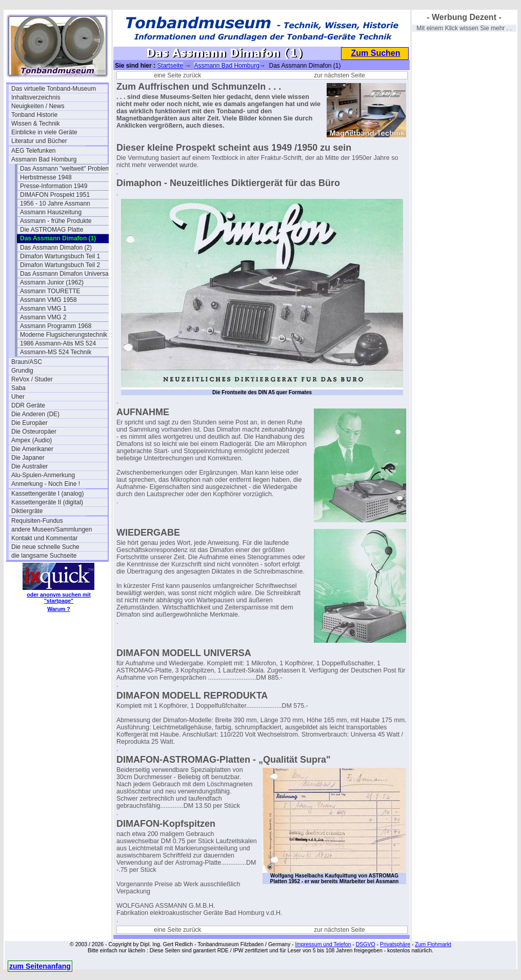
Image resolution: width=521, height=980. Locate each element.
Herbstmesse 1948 (46, 177)
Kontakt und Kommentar (44, 538)
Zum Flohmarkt (433, 944)
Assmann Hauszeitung (51, 212)
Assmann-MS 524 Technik (56, 352)
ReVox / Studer (32, 379)
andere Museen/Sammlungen (52, 529)
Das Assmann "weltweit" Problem (65, 169)
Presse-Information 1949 (54, 186)
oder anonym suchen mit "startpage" (58, 598)
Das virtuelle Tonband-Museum (54, 89)
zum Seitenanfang (40, 966)
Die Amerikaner (32, 449)
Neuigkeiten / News (38, 106)
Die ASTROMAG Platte (52, 230)
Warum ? (59, 609)
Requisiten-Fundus (37, 521)
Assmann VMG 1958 (48, 300)
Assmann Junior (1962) (52, 282)
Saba (18, 388)
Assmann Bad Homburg (44, 159)
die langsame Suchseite (44, 556)
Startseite (170, 66)
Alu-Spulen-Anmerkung (43, 475)
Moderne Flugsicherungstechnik (64, 335)
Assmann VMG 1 (43, 309)
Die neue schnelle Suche (45, 547)
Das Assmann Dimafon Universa (64, 274)
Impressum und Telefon (323, 944)
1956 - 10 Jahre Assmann (55, 203)
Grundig (22, 371)
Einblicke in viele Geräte (44, 132)
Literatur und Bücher (39, 141)
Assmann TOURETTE (50, 291)
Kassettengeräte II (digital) (47, 502)
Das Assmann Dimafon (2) (56, 248)
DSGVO (366, 944)
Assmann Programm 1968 (56, 326)
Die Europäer (29, 423)
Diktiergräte (27, 511)
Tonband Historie (34, 115)
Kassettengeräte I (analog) (47, 494)
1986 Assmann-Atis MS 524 (58, 343)
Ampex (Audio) (32, 440)
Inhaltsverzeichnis (36, 97)
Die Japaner (28, 458)
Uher (18, 397)
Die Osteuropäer (34, 432)
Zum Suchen (375, 53)
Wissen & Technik (35, 124)
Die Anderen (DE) (35, 414)
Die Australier (29, 466)
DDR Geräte (28, 405)
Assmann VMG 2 (43, 317)
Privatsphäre (395, 944)
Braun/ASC (27, 362)
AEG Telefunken (34, 151)
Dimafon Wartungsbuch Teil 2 (60, 265)
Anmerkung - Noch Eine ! (46, 484)
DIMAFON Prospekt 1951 (55, 195)
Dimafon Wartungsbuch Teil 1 (60, 256)
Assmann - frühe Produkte (56, 221)
